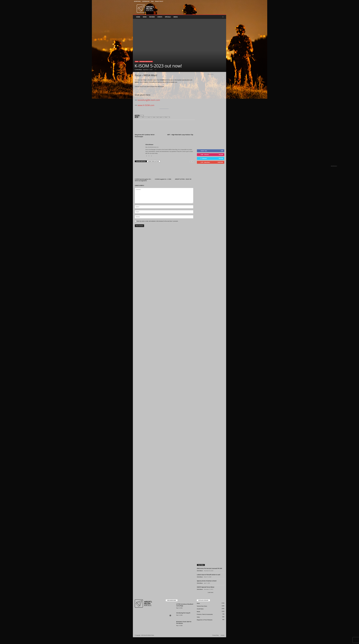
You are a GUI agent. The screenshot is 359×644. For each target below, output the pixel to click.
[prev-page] (190, 161)
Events (160, 17)
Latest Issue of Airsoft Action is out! (209, 581)
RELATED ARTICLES (141, 161)
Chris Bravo (139, 70)
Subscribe (220, 169)
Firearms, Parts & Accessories (205, 621)
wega (168, 117)
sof (159, 117)
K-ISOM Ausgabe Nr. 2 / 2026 (163, 179)
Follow (221, 161)
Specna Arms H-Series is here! (207, 588)
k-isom (142, 116)
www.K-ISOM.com (146, 105)
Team (152, 1)
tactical (163, 117)
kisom (141, 117)
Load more (211, 599)
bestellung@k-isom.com (149, 100)
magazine (146, 117)
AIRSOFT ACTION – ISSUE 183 (183, 179)
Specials (168, 17)
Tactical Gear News (202, 613)
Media (176, 17)
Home (138, 17)
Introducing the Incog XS (183, 620)
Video (198, 624)
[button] (223, 17)
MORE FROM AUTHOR (154, 161)
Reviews (152, 17)
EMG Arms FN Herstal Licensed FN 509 (209, 575)
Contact (223, 642)
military (151, 117)
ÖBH (156, 117)
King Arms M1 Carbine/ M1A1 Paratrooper (145, 136)
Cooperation (146, 1)
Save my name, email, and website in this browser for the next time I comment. (157, 221)
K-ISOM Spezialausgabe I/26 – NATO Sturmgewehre (143, 180)
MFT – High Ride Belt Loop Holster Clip (180, 135)
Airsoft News (200, 616)
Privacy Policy (159, 1)
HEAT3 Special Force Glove (206, 594)
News (145, 17)
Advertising (137, 1)
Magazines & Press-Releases (146, 62)
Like (222, 157)
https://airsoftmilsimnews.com (152, 147)
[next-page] (192, 161)
